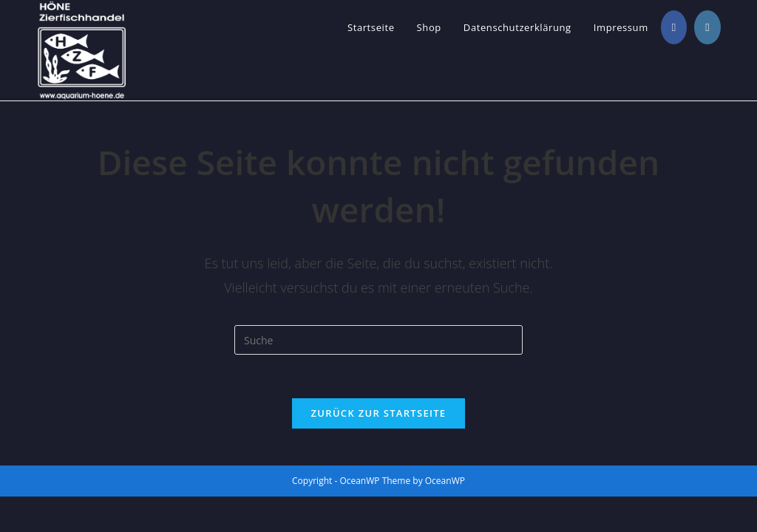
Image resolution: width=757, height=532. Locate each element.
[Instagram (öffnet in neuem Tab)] (707, 27)
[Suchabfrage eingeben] (378, 340)
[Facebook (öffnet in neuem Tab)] (674, 27)
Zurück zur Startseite (379, 414)
